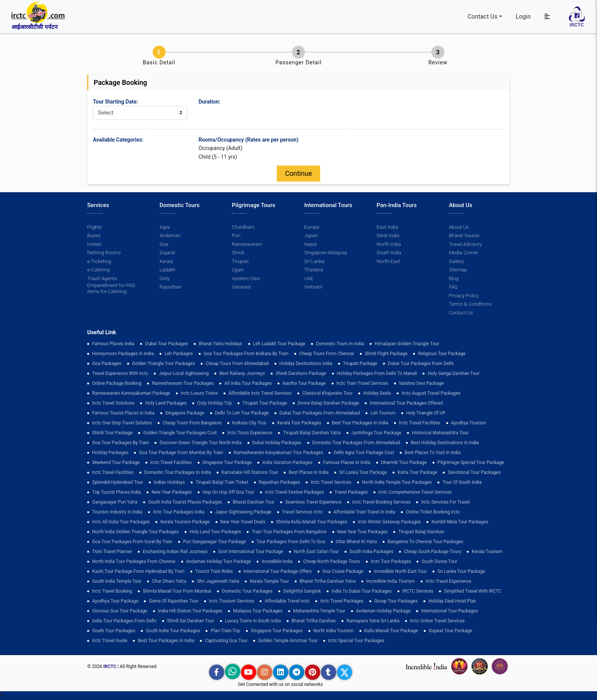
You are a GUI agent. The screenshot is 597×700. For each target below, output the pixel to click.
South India (389, 253)
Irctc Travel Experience (449, 581)
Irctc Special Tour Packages (356, 641)
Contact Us (483, 17)
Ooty (164, 278)
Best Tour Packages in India (360, 423)
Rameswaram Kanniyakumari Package (131, 393)
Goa (164, 244)
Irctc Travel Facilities (420, 423)
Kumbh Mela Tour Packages (460, 522)
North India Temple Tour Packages (397, 482)
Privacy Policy (464, 296)
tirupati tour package (265, 403)
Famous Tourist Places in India (123, 413)
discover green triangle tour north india (200, 443)
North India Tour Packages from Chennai (134, 561)
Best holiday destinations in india (445, 443)
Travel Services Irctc (302, 512)
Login (523, 17)
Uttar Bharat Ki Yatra (356, 542)
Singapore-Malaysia (326, 253)
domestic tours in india (340, 344)
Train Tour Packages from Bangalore (289, 532)
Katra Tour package (417, 472)
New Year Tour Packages (363, 532)
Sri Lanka (314, 261)
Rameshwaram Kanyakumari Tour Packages (279, 453)
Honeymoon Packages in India (123, 354)
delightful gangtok (302, 591)
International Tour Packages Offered (406, 403)
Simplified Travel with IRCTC (473, 591)
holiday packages (110, 453)
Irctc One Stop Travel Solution (122, 423)
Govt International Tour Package (251, 552)
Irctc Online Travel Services (437, 621)
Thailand (314, 270)
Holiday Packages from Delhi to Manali (377, 373)
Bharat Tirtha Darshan (314, 621)
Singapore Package (185, 413)
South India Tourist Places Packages (185, 502)
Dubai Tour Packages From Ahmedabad (320, 413)
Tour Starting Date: (115, 102)
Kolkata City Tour (249, 423)
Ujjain (238, 270)
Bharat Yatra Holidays (221, 344)
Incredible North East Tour (400, 571)
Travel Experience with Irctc (120, 373)
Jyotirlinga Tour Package (377, 433)
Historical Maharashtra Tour (440, 433)
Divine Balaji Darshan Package (328, 403)
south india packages (371, 552)
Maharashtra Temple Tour (319, 611)
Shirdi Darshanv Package (301, 373)
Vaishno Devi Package (421, 383)
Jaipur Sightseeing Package (243, 512)
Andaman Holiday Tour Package (219, 561)
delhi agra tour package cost (364, 453)
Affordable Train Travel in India (364, 512)
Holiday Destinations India (306, 364)
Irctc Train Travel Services (362, 383)
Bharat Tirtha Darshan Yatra (328, 581)
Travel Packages (351, 492)
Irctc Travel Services (331, 482)
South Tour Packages (114, 631)
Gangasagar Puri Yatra (115, 502)
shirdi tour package (112, 433)
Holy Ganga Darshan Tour (453, 373)
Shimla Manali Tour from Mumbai (177, 591)
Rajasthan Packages (279, 482)
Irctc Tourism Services (231, 601)
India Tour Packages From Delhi (124, 621)
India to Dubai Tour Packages (362, 591)
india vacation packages (287, 462)
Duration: (210, 102)
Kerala (166, 261)
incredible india (277, 561)
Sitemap (458, 270)
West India (388, 236)
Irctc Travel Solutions (113, 403)
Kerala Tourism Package (185, 522)
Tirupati (240, 261)
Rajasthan (170, 287)
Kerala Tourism (487, 552)
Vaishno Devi (246, 278)
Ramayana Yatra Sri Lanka (373, 621)
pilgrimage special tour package (471, 462)
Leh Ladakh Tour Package (279, 344)
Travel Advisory (465, 244)
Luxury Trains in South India (253, 621)
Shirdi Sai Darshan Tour (191, 621)
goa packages (107, 364)
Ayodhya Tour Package (115, 601)
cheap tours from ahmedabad (237, 364)
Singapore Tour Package (227, 462)
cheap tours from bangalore (192, 423)
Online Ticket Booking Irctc (433, 512)
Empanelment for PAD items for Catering (111, 289)
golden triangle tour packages (164, 364)
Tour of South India (462, 482)
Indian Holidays (169, 482)
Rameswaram (247, 244)
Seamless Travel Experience (313, 502)
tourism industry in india (117, 512)
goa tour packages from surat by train (132, 542)
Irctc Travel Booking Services (381, 502)
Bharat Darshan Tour (253, 502)
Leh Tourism (383, 413)
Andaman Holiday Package (383, 611)
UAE (309, 278)
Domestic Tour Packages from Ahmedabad (356, 443)
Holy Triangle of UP (426, 413)
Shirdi (238, 253)
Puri (236, 236)
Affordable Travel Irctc (287, 601)
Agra (164, 227)
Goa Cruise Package (343, 571)
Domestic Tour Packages (247, 591)
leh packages (179, 354)
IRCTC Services (418, 591)
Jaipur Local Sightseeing (184, 373)
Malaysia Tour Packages (258, 611)
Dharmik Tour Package (404, 462)
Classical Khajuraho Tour (327, 393)
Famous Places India (113, 344)
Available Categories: (118, 140)
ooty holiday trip (215, 403)
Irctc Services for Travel (445, 502)
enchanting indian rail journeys (175, 552)
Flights (94, 227)
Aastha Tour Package (304, 383)
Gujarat (167, 253)
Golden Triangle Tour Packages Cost (180, 433)
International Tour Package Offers (278, 571)
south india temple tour (117, 581)
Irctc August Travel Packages (431, 393)
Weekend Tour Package (116, 462)
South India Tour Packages (173, 631)
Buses (94, 236)
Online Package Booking (117, 383)
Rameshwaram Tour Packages (183, 383)
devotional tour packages (474, 472)
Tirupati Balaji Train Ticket (222, 482)
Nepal (310, 244)
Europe (312, 227)
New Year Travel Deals (243, 522)
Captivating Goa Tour (226, 641)
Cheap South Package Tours (433, 552)
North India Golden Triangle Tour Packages (136, 532)
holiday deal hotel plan (452, 601)
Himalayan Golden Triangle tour (407, 344)
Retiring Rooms (104, 253)
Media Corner (464, 253)
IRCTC (110, 667)
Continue (298, 174)
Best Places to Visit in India (433, 453)
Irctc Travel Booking (112, 591)
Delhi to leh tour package (242, 413)
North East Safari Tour (316, 552)
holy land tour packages (215, 532)
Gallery (456, 261)
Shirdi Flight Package (386, 354)
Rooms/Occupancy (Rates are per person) (249, 140)
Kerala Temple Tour (269, 581)
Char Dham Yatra (169, 581)
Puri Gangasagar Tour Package (215, 542)
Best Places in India (309, 472)
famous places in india (347, 462)
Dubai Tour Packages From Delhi (421, 364)
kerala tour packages (299, 423)
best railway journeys (242, 373)
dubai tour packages (167, 344)
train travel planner (112, 552)
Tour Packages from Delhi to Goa (291, 542)
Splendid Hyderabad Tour (118, 482)
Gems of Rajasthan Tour (174, 601)
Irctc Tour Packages (391, 561)
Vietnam (313, 287)
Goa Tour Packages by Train (121, 443)
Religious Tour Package (442, 354)
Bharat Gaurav (464, 236)
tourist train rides (214, 571)
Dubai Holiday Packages (277, 443)
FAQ (453, 287)
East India (387, 227)
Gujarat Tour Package (450, 631)
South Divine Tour (439, 561)
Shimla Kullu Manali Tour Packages (312, 522)
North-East (388, 261)
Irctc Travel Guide (110, 641)
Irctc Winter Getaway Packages (389, 522)
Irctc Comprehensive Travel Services (415, 492)
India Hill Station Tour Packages (190, 611)
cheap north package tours (331, 561)
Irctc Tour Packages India (179, 512)
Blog (454, 278)
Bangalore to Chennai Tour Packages (425, 542)
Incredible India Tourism (391, 581)
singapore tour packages (277, 631)
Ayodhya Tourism (469, 423)
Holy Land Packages (166, 403)
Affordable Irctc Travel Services (260, 393)
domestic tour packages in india (178, 472)
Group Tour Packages (396, 601)
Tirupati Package (360, 364)
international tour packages (449, 611)
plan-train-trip (225, 631)
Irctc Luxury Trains (199, 393)
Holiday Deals (377, 393)
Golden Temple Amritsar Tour (288, 641)
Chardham (243, 227)
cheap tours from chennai (327, 354)
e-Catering (98, 270)
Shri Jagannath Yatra (218, 581)
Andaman (170, 236)
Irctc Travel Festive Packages (295, 492)
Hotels (94, 244)
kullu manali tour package (391, 631)
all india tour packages (248, 383)
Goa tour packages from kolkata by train (246, 354)
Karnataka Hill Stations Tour (250, 472)
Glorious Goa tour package (120, 611)
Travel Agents (102, 278)
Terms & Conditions (470, 304)
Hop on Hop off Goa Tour (228, 492)
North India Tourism (334, 631)
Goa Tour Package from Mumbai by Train (181, 453)
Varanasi (241, 287)
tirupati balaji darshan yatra (312, 433)
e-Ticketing (99, 261)
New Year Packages (172, 492)
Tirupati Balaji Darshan (421, 532)
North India (389, 244)
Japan (311, 236)
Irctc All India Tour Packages (121, 522)
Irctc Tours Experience (250, 433)
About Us (459, 227)
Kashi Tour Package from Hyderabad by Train (138, 571)
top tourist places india (117, 492)
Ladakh (168, 270)
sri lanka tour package (363, 472)
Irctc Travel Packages (342, 601)
